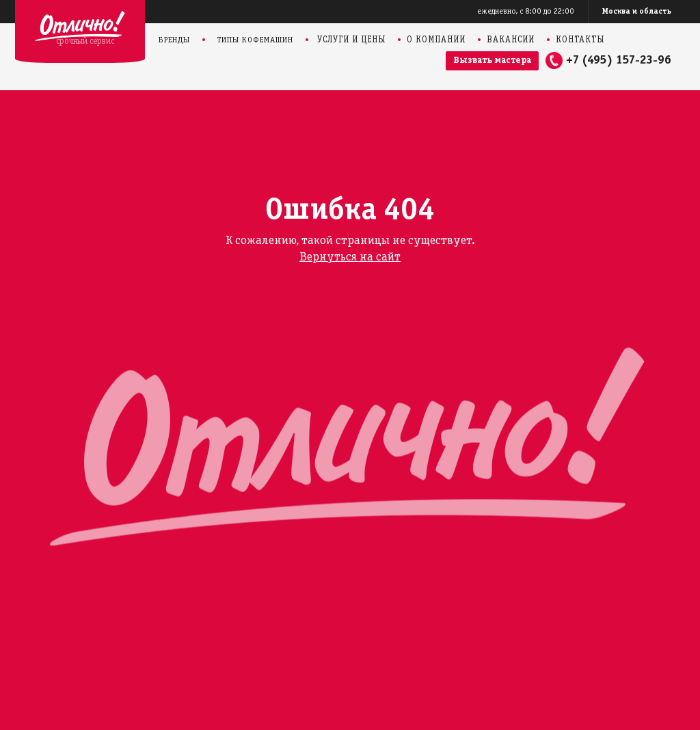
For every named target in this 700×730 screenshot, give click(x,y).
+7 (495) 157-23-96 (619, 60)
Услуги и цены (351, 40)
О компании (436, 40)
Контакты (580, 40)
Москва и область (637, 11)
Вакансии (511, 40)
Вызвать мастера (492, 60)
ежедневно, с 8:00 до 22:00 (526, 11)
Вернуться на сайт (350, 257)
